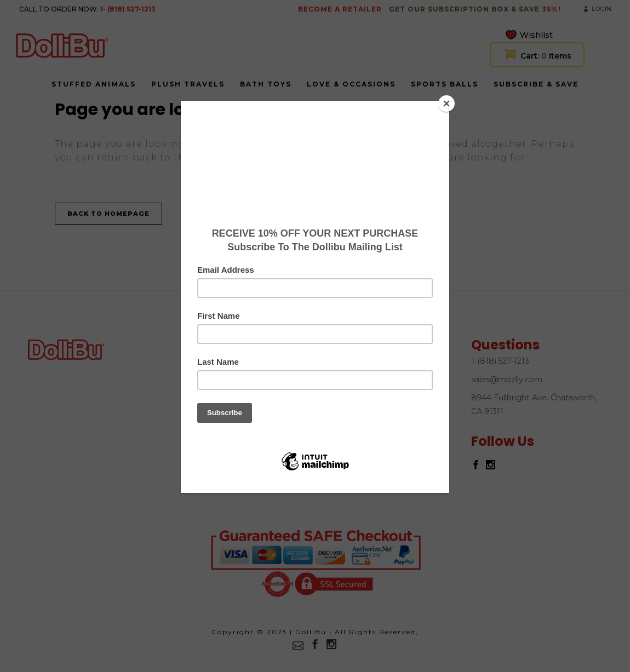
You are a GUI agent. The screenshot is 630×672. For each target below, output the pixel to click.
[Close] (446, 104)
